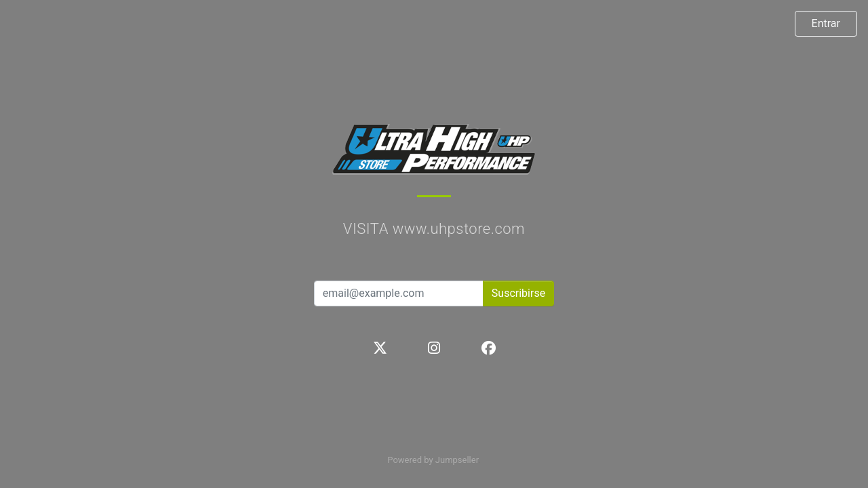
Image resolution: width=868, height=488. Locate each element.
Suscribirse (518, 293)
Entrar (826, 23)
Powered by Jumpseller (433, 460)
